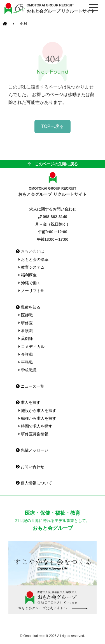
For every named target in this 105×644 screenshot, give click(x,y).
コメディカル (32, 347)
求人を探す (28, 402)
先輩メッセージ (32, 450)
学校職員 (28, 370)
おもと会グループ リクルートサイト (61, 8)
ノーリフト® (31, 291)
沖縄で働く (30, 283)
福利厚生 (28, 275)
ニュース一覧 (30, 386)
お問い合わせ (30, 467)
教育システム (32, 267)
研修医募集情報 (33, 434)
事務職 (26, 362)
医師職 (26, 315)
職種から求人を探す (37, 418)
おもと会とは (30, 251)
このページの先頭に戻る (53, 164)
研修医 (26, 323)
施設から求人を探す (37, 411)
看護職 (26, 331)
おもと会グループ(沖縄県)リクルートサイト (14, 8)
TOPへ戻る (53, 126)
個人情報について (34, 483)
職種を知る (28, 307)
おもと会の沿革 (33, 259)
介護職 (26, 354)
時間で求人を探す (35, 426)
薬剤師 (26, 338)
